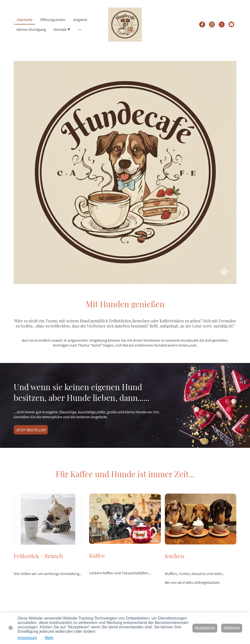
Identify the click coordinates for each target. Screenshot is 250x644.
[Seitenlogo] (125, 25)
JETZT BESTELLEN (31, 430)
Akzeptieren (205, 628)
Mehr (49, 638)
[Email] (231, 24)
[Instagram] (212, 24)
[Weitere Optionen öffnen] (80, 29)
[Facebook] (202, 24)
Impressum (27, 638)
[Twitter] (222, 24)
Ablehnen (232, 628)
